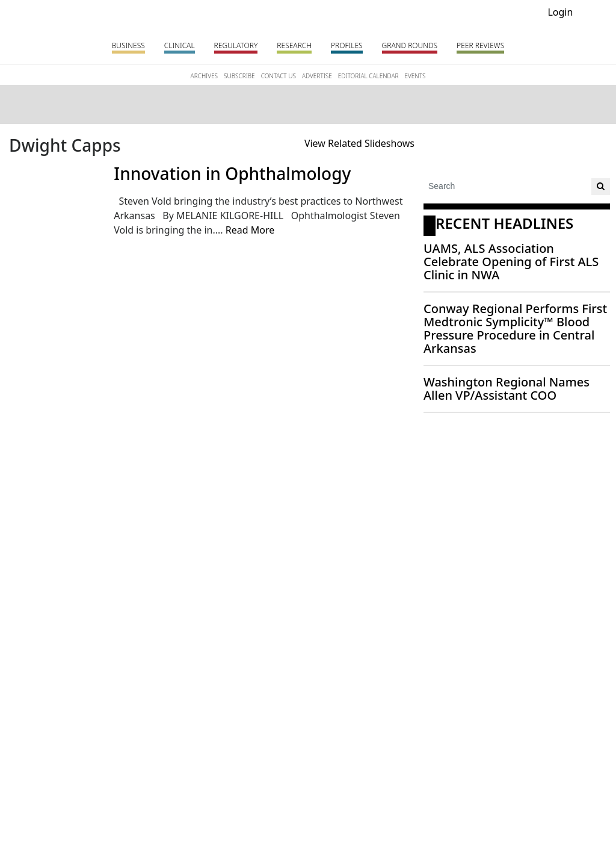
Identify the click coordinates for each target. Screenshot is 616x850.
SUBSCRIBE (239, 76)
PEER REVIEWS (480, 45)
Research (294, 45)
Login (560, 12)
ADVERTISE (317, 76)
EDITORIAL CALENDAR (368, 76)
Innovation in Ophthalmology (232, 174)
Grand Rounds (410, 45)
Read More (250, 230)
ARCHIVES (204, 76)
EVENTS (415, 76)
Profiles (347, 45)
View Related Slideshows (359, 143)
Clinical (180, 45)
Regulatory (236, 45)
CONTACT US (279, 76)
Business (128, 45)
